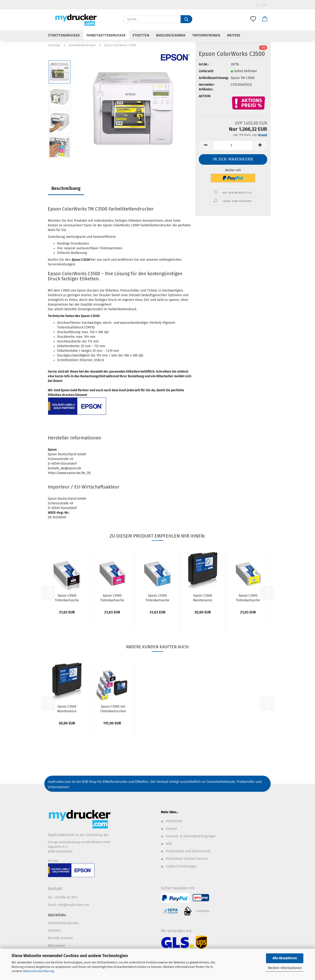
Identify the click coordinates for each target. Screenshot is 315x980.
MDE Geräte (56, 946)
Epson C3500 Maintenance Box (203, 598)
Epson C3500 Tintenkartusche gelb (248, 598)
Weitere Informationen (285, 968)
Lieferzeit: (206, 71)
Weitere (234, 35)
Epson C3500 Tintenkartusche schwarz (67, 598)
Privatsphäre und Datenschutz (188, 851)
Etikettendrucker (64, 35)
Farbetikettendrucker (106, 35)
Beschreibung (66, 188)
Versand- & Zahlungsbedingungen (191, 836)
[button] (265, 19)
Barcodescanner (171, 35)
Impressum (174, 821)
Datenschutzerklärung (38, 971)
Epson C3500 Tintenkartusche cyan (157, 598)
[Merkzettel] (253, 19)
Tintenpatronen (206, 35)
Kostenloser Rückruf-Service (187, 859)
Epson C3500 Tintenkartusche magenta (112, 598)
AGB (169, 844)
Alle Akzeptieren (285, 958)
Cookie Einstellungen (181, 866)
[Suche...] (186, 19)
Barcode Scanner (60, 938)
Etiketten (141, 35)
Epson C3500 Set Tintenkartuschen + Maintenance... (113, 709)
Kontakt (171, 829)
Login (262, 5)
